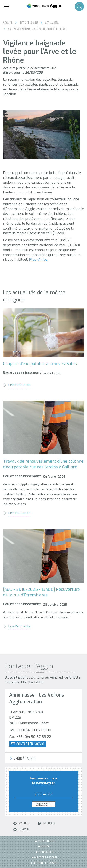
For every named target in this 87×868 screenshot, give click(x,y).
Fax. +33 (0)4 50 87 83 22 (30, 737)
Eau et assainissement (22, 373)
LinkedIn (21, 830)
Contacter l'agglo (28, 744)
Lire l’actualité (17, 385)
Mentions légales (46, 858)
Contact (46, 847)
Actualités (52, 23)
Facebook (46, 823)
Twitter (21, 823)
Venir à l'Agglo (22, 758)
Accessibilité (46, 841)
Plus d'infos (38, 260)
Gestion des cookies (46, 863)
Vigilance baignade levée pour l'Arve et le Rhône (37, 29)
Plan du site (46, 852)
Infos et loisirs (29, 23)
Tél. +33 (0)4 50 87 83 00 (30, 730)
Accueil (8, 22)
